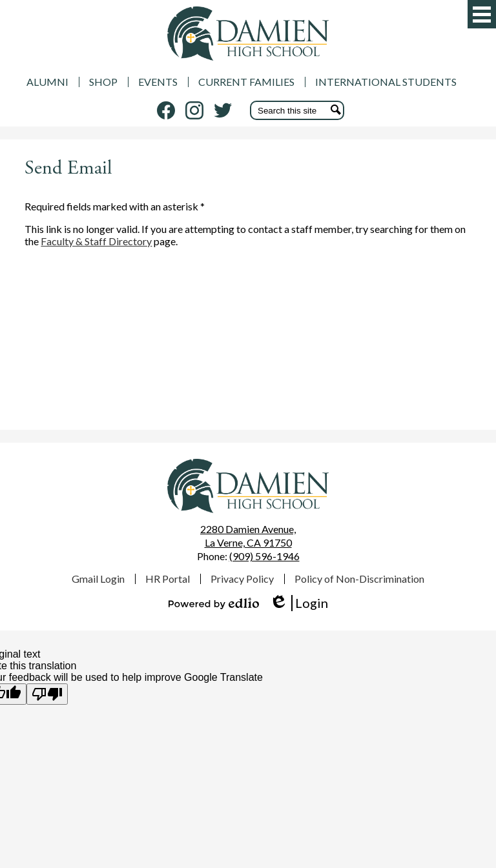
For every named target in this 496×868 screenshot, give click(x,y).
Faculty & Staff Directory (96, 241)
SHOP (103, 82)
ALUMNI (47, 82)
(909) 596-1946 (264, 556)
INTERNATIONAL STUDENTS (386, 82)
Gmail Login (98, 579)
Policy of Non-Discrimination (359, 579)
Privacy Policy (242, 579)
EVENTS (158, 82)
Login (299, 603)
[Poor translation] (47, 694)
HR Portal (168, 579)
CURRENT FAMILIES (246, 82)
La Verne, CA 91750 (248, 536)
